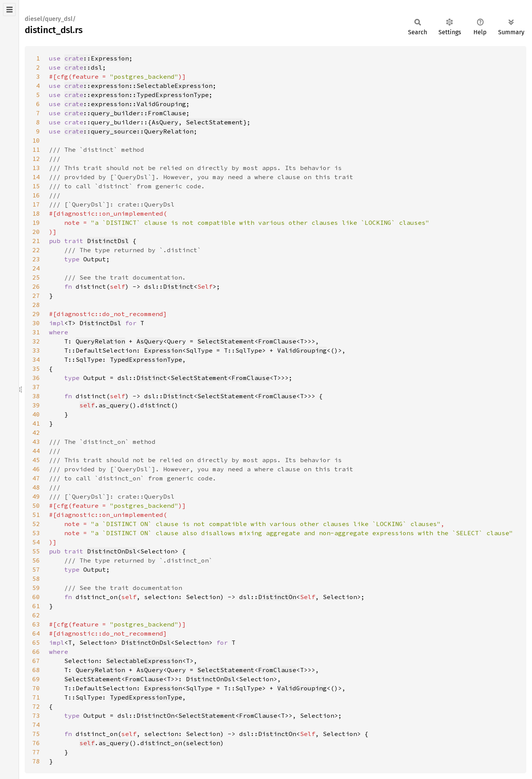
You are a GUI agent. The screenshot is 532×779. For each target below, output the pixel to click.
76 (36, 743)
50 (36, 506)
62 (36, 615)
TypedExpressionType (146, 359)
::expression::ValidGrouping (125, 104)
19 (36, 223)
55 (36, 551)
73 (36, 715)
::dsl (83, 67)
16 (36, 195)
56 (36, 560)
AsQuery (165, 122)
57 (36, 569)
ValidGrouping (302, 350)
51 (36, 515)
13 (36, 168)
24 (36, 268)
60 (36, 597)
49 (36, 496)
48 (36, 487)
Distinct (178, 286)
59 (36, 588)
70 (36, 688)
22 (36, 250)
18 (36, 213)
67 (36, 661)
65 (36, 642)
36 (36, 378)
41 (36, 423)
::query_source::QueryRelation (129, 131)
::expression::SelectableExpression (138, 86)
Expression (163, 350)
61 (36, 606)
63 (36, 624)
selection (203, 743)
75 (36, 734)
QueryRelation (100, 341)
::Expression (97, 58)
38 (36, 396)
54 (36, 542)
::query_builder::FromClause (125, 113)
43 (36, 442)
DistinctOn (277, 597)
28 (36, 305)
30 (36, 323)
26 (36, 286)
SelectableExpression (144, 661)
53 (36, 533)
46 (36, 469)
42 (36, 432)
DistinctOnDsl (112, 551)
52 (36, 524)
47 (36, 478)
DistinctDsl (108, 241)
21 (36, 241)
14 (36, 177)
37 (36, 387)
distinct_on (161, 743)
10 (36, 140)
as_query (114, 405)
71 (36, 697)
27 (36, 296)
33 (36, 350)
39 (36, 405)
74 (36, 725)
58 (36, 579)
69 (36, 679)
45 (36, 460)
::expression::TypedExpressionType (137, 95)
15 (36, 186)
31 (36, 332)
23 (36, 259)
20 (36, 232)
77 (36, 752)
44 (36, 451)
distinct (156, 405)
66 (36, 652)
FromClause (277, 341)
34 (36, 359)
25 (36, 277)
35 (36, 369)
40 (36, 414)
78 (36, 761)
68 (36, 670)
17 (36, 204)
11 (36, 149)
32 (36, 341)
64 (36, 633)
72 (36, 706)
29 (36, 314)
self (87, 405)
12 (36, 159)
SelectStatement (214, 122)
